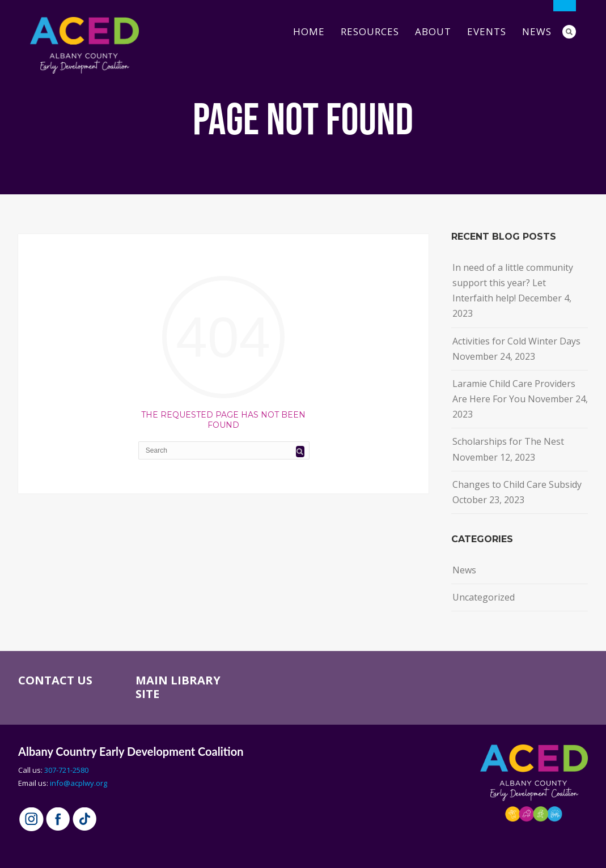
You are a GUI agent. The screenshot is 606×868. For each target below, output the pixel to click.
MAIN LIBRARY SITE (178, 687)
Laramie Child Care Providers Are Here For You (514, 391)
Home (309, 31)
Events (487, 31)
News (537, 31)
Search (569, 32)
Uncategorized (484, 597)
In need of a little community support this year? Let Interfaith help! (513, 283)
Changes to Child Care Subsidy (517, 484)
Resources (370, 31)
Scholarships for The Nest (508, 441)
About (433, 31)
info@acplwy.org (79, 783)
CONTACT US (55, 680)
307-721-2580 (66, 770)
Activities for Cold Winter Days (516, 341)
